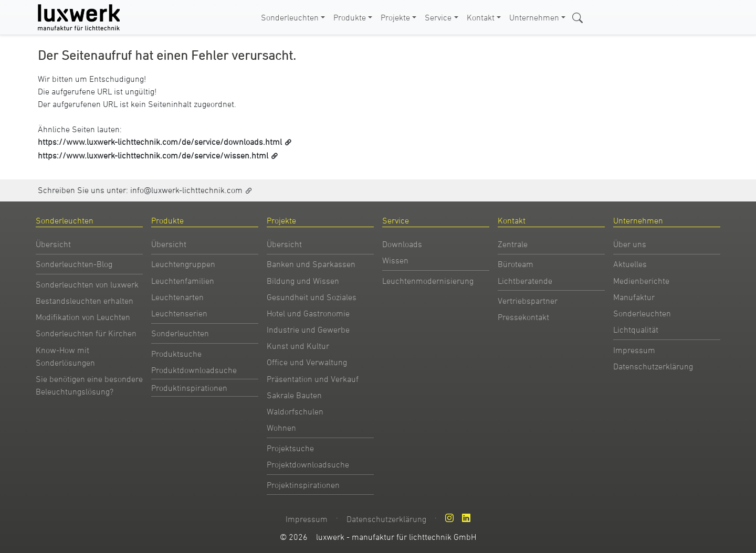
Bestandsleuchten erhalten (85, 301)
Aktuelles (630, 264)
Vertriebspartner (528, 301)
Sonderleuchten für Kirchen (86, 333)
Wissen (395, 260)
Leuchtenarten (177, 297)
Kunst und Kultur (298, 346)
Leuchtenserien (179, 313)
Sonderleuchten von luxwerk (87, 284)
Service (438, 17)
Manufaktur (634, 297)
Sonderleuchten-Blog (74, 264)
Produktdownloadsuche (194, 370)
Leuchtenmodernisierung (428, 281)
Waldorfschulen (295, 411)
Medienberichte (641, 281)
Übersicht (53, 244)
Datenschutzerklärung (653, 366)
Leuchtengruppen (183, 264)
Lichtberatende (525, 281)
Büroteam (516, 264)
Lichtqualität (636, 329)
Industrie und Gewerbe (308, 329)
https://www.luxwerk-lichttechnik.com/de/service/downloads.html (160, 142)
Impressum (634, 350)
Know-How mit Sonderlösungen (65, 356)
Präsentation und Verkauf (313, 379)
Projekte (395, 17)
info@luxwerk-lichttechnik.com (186, 190)
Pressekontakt (523, 317)
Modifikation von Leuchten (83, 317)
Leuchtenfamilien (183, 281)
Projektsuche (290, 448)
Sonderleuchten (290, 17)
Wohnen (281, 428)
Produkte (350, 17)
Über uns (630, 244)
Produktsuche (176, 354)
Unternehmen (534, 17)
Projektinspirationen (303, 485)
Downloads (402, 244)
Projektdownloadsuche (308, 464)
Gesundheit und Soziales (312, 297)
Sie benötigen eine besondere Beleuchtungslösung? (89, 385)
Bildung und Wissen (303, 281)
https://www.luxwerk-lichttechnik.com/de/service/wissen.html (153, 155)
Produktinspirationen (189, 388)
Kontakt (481, 17)
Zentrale (513, 244)
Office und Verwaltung (307, 362)
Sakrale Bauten (294, 395)
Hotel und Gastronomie (308, 313)
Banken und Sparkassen (311, 264)
